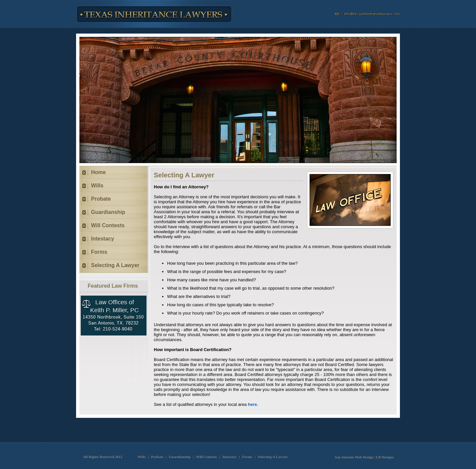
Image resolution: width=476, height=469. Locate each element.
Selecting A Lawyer (115, 265)
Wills (97, 186)
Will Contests (108, 225)
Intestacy (102, 239)
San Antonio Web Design (354, 457)
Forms (99, 252)
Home (98, 172)
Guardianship (108, 212)
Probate (101, 199)
